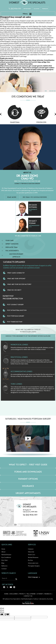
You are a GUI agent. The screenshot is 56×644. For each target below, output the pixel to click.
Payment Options (28, 479)
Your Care (10, 240)
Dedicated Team (12, 247)
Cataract (31, 549)
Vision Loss (32, 555)
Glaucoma (25, 122)
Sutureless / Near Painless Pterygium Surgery (28, 419)
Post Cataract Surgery (15, 305)
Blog (3, 563)
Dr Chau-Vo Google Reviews (35, 197)
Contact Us (28, 596)
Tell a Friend (31, 594)
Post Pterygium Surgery (16, 316)
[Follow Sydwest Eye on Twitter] (7, 588)
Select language (33, 577)
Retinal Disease (6, 555)
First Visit (5, 560)
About (3, 552)
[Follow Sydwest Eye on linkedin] (11, 588)
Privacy (22, 594)
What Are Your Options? (16, 278)
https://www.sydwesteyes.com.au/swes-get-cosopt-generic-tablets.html (26, 66)
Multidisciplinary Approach (16, 255)
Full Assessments (12, 251)
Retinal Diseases (33, 557)
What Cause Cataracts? (16, 273)
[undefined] (7, 614)
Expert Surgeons (12, 244)
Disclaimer (14, 594)
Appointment (27, 9)
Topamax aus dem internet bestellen (20, 64)
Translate (45, 9)
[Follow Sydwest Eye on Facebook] (4, 588)
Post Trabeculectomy (15, 322)
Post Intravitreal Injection (17, 310)
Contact (4, 569)
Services (32, 545)
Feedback (48, 594)
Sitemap (40, 594)
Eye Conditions (6, 557)
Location (36, 9)
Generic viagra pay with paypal (11, 68)
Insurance (28, 486)
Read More (12, 197)
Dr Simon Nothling (33, 206)
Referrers (5, 566)
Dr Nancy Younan (33, 222)
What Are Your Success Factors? (19, 284)
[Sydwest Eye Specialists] (27, 2)
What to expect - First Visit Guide (28, 464)
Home (3, 549)
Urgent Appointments (28, 493)
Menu (28, 14)
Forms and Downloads (28, 472)
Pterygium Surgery (34, 566)
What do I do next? (14, 290)
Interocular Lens (33, 563)
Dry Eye (30, 560)
